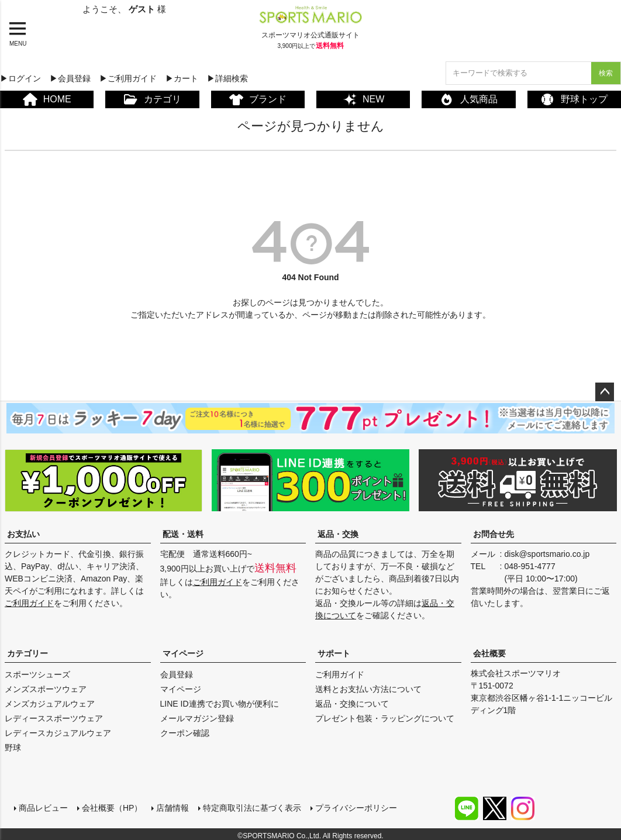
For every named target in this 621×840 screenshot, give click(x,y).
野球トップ (574, 99)
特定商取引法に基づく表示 (247, 803)
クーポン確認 (185, 733)
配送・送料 (183, 534)
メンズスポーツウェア (46, 689)
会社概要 (489, 653)
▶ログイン (20, 78)
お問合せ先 (494, 534)
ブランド (258, 100)
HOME (47, 99)
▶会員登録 (70, 78)
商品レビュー (39, 803)
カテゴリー (27, 653)
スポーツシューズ (37, 674)
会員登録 (177, 674)
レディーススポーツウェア (54, 718)
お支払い (23, 534)
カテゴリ (152, 99)
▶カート (182, 78)
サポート (334, 653)
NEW (363, 99)
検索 (606, 73)
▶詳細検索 (227, 78)
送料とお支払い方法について (368, 689)
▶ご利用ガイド (128, 78)
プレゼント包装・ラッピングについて (385, 718)
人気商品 (469, 99)
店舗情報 (168, 803)
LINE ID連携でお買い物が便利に (220, 704)
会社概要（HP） (107, 803)
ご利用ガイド (29, 603)
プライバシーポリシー (351, 803)
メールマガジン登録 (197, 718)
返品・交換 (338, 534)
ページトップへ (605, 392)
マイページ (183, 653)
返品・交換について (352, 704)
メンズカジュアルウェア (50, 704)
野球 (13, 748)
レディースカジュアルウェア (58, 733)
